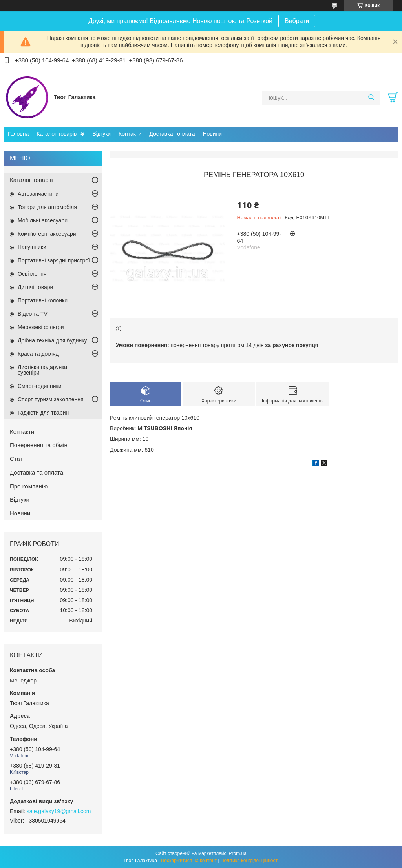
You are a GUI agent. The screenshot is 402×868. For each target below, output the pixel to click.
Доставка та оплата (37, 472)
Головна (18, 134)
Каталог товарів (57, 134)
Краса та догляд (38, 354)
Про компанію (29, 486)
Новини (212, 134)
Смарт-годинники (40, 386)
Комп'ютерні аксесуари (47, 234)
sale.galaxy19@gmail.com (59, 811)
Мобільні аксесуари (43, 220)
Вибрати (297, 21)
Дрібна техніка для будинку (52, 340)
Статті (18, 459)
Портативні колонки (43, 300)
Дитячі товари (35, 287)
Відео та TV (33, 314)
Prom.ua (238, 853)
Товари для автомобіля (47, 207)
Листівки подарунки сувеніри (42, 370)
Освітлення (32, 274)
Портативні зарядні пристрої (54, 260)
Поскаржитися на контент (189, 861)
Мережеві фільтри (41, 327)
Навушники (32, 247)
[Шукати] (371, 98)
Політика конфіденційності (250, 861)
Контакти (130, 134)
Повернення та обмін (39, 445)
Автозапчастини (38, 194)
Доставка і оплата (172, 134)
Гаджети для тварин (43, 413)
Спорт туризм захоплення (51, 399)
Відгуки (101, 134)
